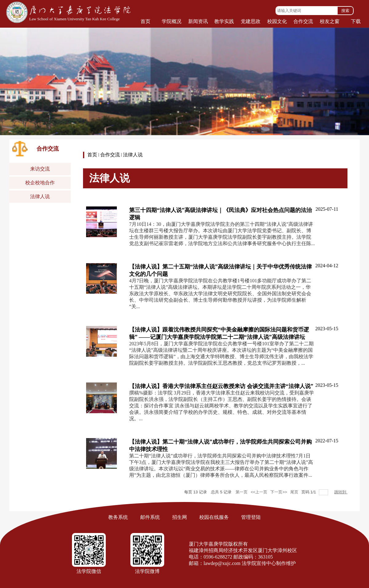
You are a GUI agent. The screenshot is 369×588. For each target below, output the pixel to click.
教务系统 (118, 517)
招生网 (180, 517)
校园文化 (277, 21)
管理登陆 (251, 517)
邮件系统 (150, 517)
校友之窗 (330, 21)
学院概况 (172, 21)
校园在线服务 (214, 517)
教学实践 (224, 21)
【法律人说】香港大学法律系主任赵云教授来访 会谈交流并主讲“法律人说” (221, 386)
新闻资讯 (198, 21)
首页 (145, 21)
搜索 (345, 11)
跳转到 (341, 492)
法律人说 (133, 155)
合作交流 (303, 21)
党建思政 (251, 21)
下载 (356, 21)
